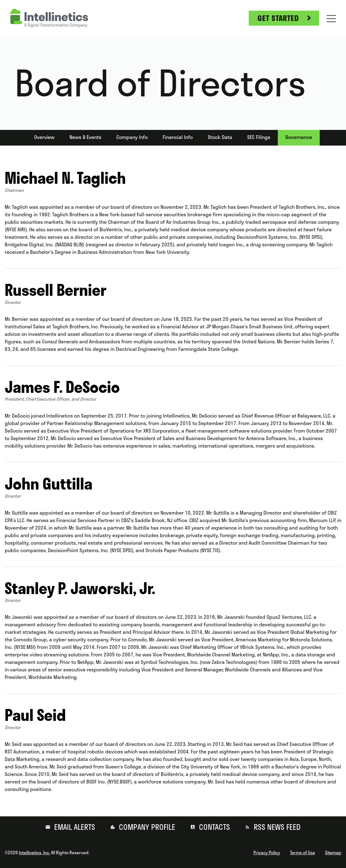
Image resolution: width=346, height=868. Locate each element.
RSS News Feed (276, 827)
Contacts (214, 827)
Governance (299, 137)
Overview (44, 137)
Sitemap (333, 853)
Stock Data (220, 137)
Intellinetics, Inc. (34, 853)
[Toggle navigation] (331, 18)
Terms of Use (303, 853)
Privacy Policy (267, 853)
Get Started (278, 18)
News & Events (85, 137)
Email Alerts (74, 827)
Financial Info (178, 137)
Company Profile (146, 827)
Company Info (132, 137)
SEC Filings (259, 137)
